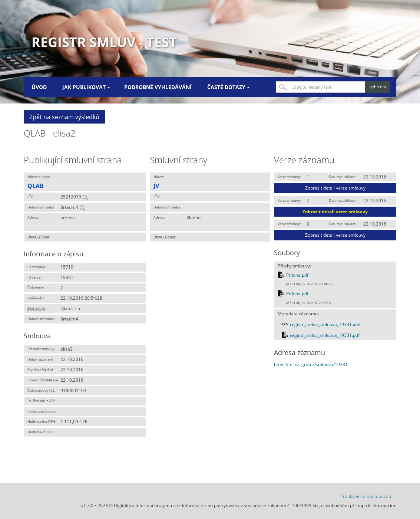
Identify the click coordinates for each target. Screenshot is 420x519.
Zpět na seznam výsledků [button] (64, 117)
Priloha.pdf (297, 275)
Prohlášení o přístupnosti (366, 496)
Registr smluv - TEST (104, 42)
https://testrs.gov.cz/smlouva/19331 (311, 364)
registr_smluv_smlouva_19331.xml (325, 324)
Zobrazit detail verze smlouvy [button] (335, 188)
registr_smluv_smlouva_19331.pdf (325, 335)
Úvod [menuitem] (39, 87)
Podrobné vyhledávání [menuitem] (158, 87)
